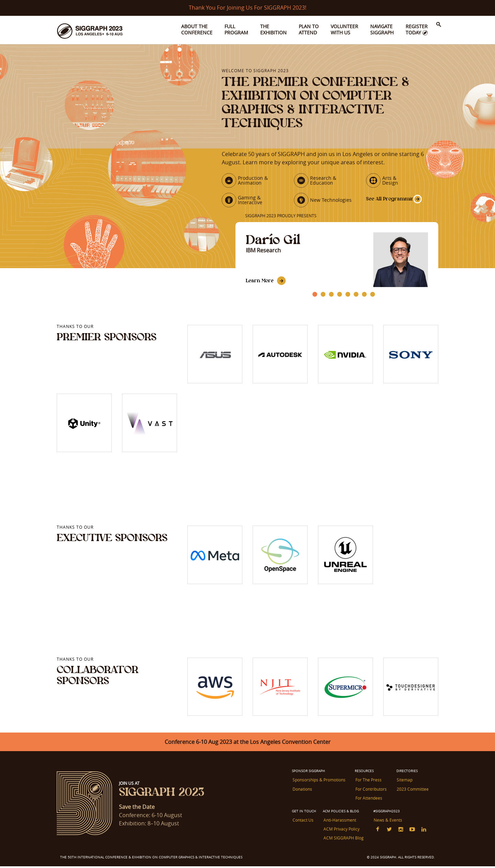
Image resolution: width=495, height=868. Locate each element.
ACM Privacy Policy (340, 832)
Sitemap (403, 784)
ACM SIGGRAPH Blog (343, 840)
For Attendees (368, 801)
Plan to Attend (309, 29)
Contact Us (302, 823)
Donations (302, 793)
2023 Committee (411, 793)
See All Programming (384, 202)
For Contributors (370, 793)
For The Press (367, 784)
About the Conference (197, 29)
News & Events (387, 823)
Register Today (417, 29)
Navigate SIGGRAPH (382, 29)
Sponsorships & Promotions (318, 784)
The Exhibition (273, 29)
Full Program (236, 29)
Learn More (260, 285)
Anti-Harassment (339, 823)
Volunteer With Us (344, 29)
